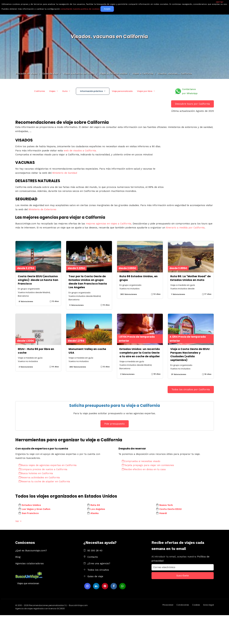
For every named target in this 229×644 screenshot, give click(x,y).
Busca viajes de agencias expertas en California (48, 465)
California (39, 91)
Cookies (196, 605)
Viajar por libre (145, 91)
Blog (18, 557)
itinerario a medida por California (185, 228)
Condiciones (183, 605)
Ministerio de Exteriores (42, 209)
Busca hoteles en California (36, 473)
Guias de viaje (95, 576)
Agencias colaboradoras (30, 563)
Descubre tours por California (192, 104)
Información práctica (91, 91)
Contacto (93, 557)
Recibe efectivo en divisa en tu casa (144, 469)
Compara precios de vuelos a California (43, 469)
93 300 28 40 (95, 551)
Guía (65, 91)
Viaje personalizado (122, 91)
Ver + (18, 521)
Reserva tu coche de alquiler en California (44, 481)
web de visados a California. (80, 151)
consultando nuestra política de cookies (80, 9)
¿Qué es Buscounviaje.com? (31, 551)
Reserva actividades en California (39, 477)
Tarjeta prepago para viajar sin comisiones (148, 465)
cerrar (220, 2)
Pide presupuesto (114, 424)
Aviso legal (209, 605)
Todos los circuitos (98, 570)
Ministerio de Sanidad (65, 173)
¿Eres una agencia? (99, 563)
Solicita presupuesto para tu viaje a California (115, 405)
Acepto (107, 9)
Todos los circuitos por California (191, 389)
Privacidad (168, 605)
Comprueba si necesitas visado (141, 461)
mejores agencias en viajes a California (109, 224)
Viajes (52, 91)
